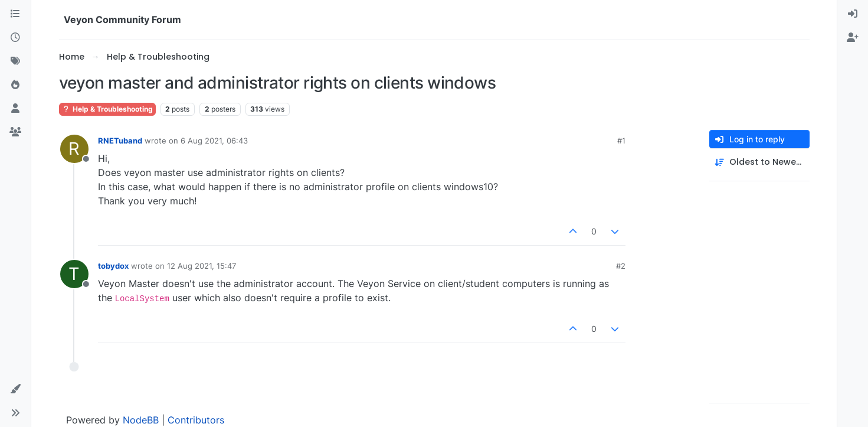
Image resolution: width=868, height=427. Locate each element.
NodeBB (141, 420)
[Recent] (15, 38)
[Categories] (15, 14)
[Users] (15, 109)
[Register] (853, 38)
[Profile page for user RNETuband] (74, 149)
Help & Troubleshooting (107, 109)
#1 (621, 141)
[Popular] (15, 85)
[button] (15, 389)
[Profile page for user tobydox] (74, 274)
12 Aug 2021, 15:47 (202, 266)
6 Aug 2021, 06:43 (214, 141)
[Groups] (15, 132)
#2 (621, 266)
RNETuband (120, 141)
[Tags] (15, 61)
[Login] (853, 14)
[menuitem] (853, 14)
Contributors (196, 420)
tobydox (113, 266)
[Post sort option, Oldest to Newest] (759, 162)
